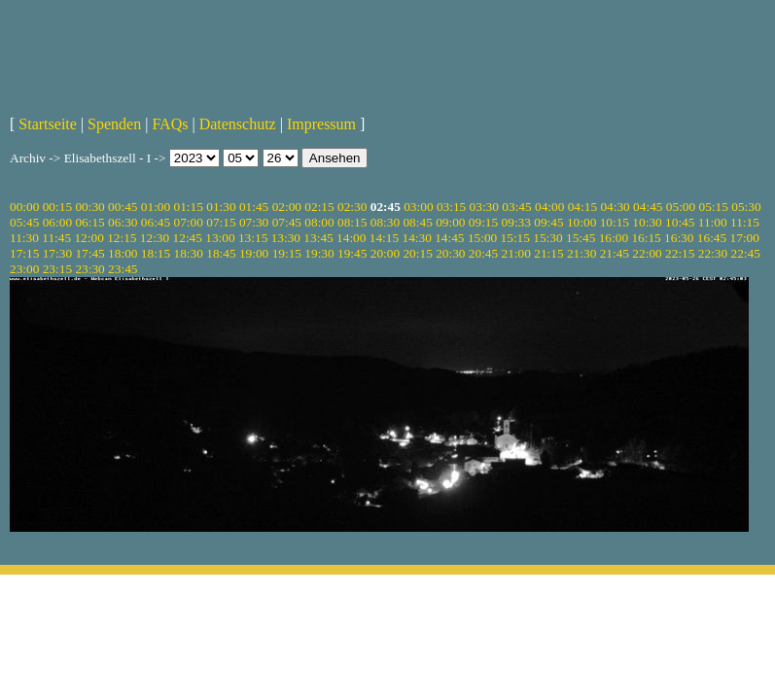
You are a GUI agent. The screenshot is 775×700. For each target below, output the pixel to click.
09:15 (483, 222)
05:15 (714, 207)
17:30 (57, 253)
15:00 (482, 238)
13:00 (220, 238)
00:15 (57, 207)
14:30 (416, 238)
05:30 (746, 207)
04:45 (648, 207)
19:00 (254, 253)
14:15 (384, 238)
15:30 (547, 238)
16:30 (679, 238)
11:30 (24, 238)
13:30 (286, 238)
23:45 (123, 269)
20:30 (450, 253)
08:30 (385, 222)
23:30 (89, 269)
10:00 (581, 222)
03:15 (451, 207)
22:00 (647, 253)
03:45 (516, 207)
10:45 (680, 222)
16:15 (646, 238)
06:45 (156, 222)
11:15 (745, 222)
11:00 (713, 222)
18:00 (123, 253)
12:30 (155, 238)
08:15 (352, 222)
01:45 (254, 207)
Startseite (48, 124)
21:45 (615, 253)
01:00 (156, 207)
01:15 (189, 207)
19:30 (319, 253)
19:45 (352, 253)
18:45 (221, 253)
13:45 (318, 238)
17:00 (745, 238)
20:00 (385, 253)
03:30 (484, 207)
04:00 (549, 207)
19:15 (287, 253)
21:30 (581, 253)
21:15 (548, 253)
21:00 (516, 253)
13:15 (253, 238)
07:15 (221, 222)
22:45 (745, 253)
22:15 (680, 253)
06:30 (123, 222)
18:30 (189, 253)
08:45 (417, 222)
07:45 (287, 222)
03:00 (418, 207)
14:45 (449, 238)
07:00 (189, 222)
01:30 (221, 207)
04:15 (582, 207)
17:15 (24, 253)
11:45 (56, 238)
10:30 (647, 222)
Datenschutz (238, 124)
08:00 (319, 222)
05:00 (681, 207)
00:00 (24, 207)
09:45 (548, 222)
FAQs (170, 124)
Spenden (114, 124)
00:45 (123, 207)
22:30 (713, 253)
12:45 (188, 238)
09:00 (450, 222)
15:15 (515, 238)
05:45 (24, 222)
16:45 (712, 238)
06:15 (89, 222)
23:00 (24, 269)
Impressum (321, 124)
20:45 (483, 253)
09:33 (516, 222)
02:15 (319, 207)
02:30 (352, 207)
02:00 (287, 207)
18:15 (156, 253)
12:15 (122, 238)
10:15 (615, 222)
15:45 (581, 238)
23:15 (57, 269)
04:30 (615, 207)
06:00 (57, 222)
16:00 (614, 238)
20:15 (417, 253)
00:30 (89, 207)
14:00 (351, 238)
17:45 (89, 253)
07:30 (254, 222)
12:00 (88, 238)
